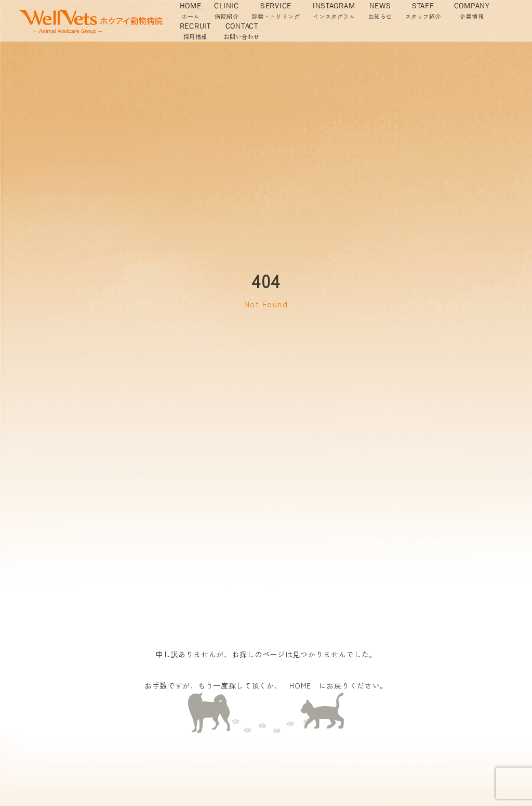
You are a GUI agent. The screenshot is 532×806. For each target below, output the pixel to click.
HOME (300, 685)
